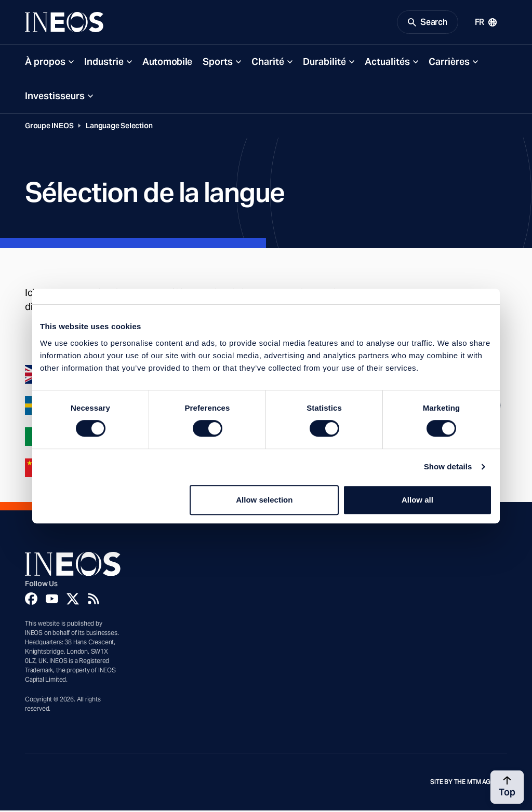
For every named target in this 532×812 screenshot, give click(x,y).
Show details (448, 466)
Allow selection (264, 500)
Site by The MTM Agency (469, 783)
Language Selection (119, 127)
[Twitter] (73, 600)
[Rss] (94, 600)
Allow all (417, 500)
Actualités (387, 63)
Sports (218, 63)
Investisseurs (55, 97)
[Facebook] (31, 600)
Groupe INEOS (49, 127)
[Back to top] (507, 787)
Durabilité (324, 63)
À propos (45, 63)
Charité (268, 63)
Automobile (167, 63)
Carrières (449, 63)
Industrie (104, 63)
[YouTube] (52, 600)
